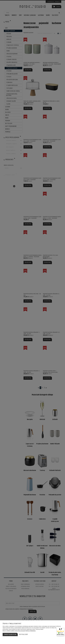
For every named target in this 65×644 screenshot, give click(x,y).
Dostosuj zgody (23, 634)
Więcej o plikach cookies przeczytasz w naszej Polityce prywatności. (19, 631)
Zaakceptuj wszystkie (10, 634)
